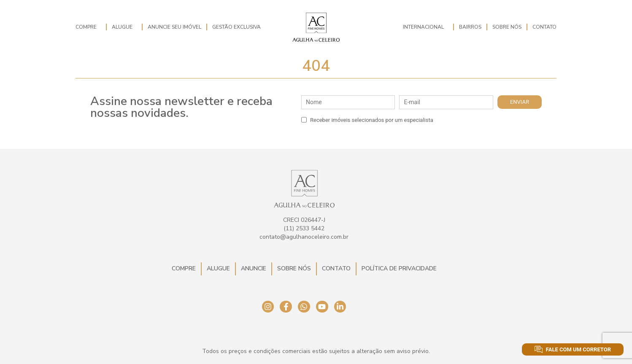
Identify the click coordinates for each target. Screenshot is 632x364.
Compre (88, 27)
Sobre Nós (507, 27)
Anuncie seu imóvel (174, 27)
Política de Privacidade (399, 268)
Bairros (470, 27)
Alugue (124, 27)
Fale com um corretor (573, 349)
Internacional (425, 27)
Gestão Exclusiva (236, 27)
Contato (544, 27)
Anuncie (254, 268)
